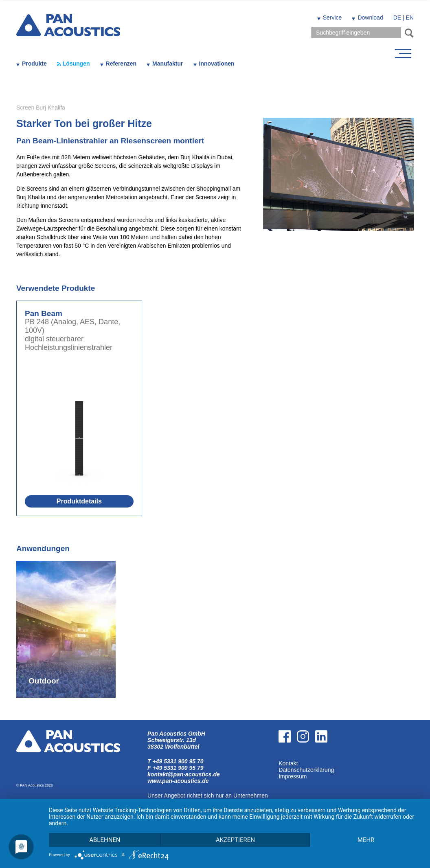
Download (370, 18)
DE (397, 18)
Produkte (34, 64)
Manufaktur (168, 64)
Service (332, 18)
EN (410, 18)
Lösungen (76, 64)
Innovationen (217, 64)
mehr (366, 840)
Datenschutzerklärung (306, 770)
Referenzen (121, 64)
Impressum (293, 776)
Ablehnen (105, 840)
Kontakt (288, 763)
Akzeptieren (235, 840)
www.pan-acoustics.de (178, 781)
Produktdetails (79, 501)
